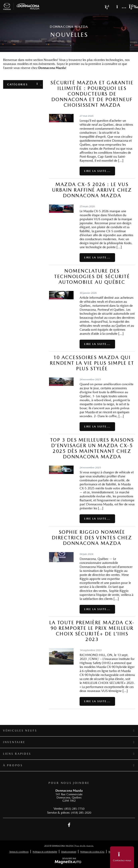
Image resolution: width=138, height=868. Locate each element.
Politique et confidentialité (45, 852)
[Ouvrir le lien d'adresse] (69, 798)
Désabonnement (69, 852)
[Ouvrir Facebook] (69, 825)
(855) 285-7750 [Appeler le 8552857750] (74, 809)
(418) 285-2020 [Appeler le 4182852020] (81, 813)
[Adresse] (119, 7)
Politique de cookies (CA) (92, 852)
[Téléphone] (107, 7)
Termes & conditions (19, 852)
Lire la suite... (97, 171)
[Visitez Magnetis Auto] (69, 862)
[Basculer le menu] (130, 7)
